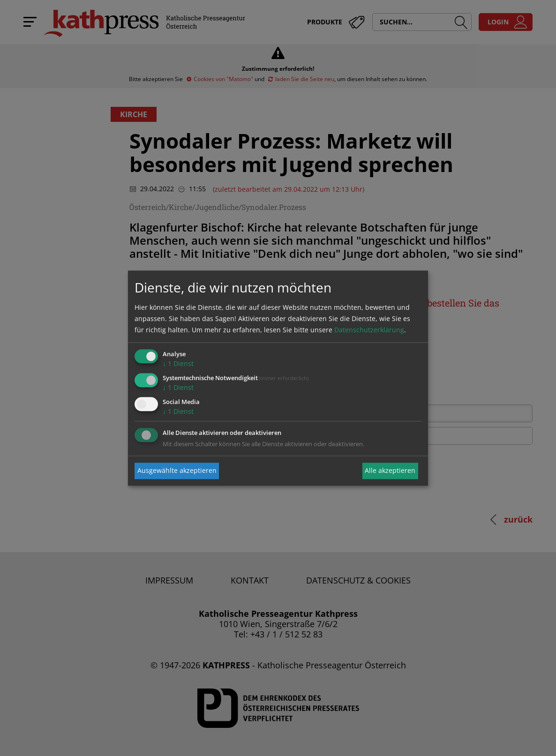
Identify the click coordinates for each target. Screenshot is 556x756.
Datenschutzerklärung (369, 330)
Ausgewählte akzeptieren (177, 471)
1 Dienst (178, 364)
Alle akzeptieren (390, 471)
